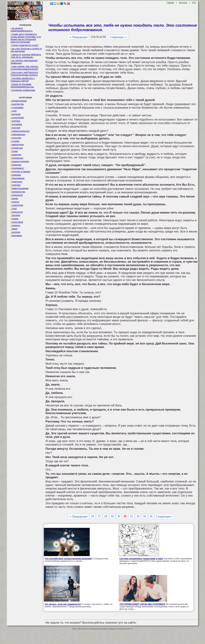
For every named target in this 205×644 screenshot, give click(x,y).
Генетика (15, 121)
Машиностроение (20, 161)
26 (93, 516)
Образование (18, 178)
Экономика (16, 236)
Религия (15, 202)
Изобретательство (20, 131)
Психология (17, 195)
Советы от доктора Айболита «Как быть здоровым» (26, 56)
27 (99, 516)
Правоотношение (20, 188)
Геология (15, 128)
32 (131, 516)
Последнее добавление (23, 90)
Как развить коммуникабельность (22, 30)
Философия (17, 222)
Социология (17, 205)
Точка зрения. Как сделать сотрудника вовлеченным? (24, 68)
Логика (14, 151)
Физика (14, 219)
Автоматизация (19, 101)
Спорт (14, 209)
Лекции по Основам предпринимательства (22, 86)
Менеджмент (17, 168)
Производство (18, 192)
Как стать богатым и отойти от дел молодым (26, 50)
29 (112, 516)
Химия (14, 229)
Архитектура (17, 104)
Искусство (16, 138)
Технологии (17, 212)
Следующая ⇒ (118, 37)
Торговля (15, 215)
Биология (16, 114)
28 (106, 516)
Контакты (183, 3)
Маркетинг (16, 155)
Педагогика (16, 182)
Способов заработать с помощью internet (23, 80)
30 (119, 516)
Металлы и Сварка (20, 172)
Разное (14, 198)
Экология (15, 232)
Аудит (14, 111)
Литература (17, 148)
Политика (16, 185)
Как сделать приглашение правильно (24, 62)
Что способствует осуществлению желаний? (68, 559)
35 (151, 516)
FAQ (194, 3)
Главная (170, 3)
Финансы (15, 225)
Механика (16, 175)
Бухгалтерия (17, 118)
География (16, 124)
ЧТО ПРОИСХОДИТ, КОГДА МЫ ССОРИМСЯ (142, 604)
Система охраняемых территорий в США (141, 559)
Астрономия (17, 107)
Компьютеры (17, 145)
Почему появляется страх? (25, 45)
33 (138, 516)
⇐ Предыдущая (78, 37)
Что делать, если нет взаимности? (63, 604)
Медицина (16, 165)
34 (145, 516)
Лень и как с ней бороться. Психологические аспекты (25, 74)
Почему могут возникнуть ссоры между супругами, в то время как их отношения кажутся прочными (26, 38)
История (15, 141)
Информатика (18, 134)
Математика (17, 158)
